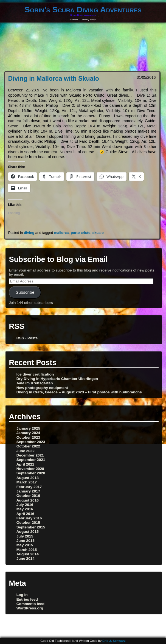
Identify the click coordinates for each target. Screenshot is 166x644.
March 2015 (27, 550)
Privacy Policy (89, 20)
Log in (22, 595)
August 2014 (28, 554)
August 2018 (28, 478)
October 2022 (28, 446)
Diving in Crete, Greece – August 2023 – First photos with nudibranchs (79, 392)
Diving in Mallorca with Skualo (53, 79)
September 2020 (31, 473)
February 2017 (29, 487)
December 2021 (30, 455)
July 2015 (25, 536)
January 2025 (28, 428)
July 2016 (25, 505)
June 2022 (26, 451)
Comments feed (30, 604)
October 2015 (28, 523)
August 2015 (28, 532)
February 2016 (29, 518)
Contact (74, 20)
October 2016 (28, 496)
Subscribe (25, 292)
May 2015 (25, 545)
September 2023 (31, 442)
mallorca (61, 233)
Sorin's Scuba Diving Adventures (83, 9)
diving (29, 233)
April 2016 (25, 514)
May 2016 (25, 509)
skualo (98, 233)
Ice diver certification (35, 374)
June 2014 (26, 558)
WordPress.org (30, 608)
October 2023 (28, 437)
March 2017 (27, 482)
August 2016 (28, 500)
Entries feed (27, 599)
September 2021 (31, 460)
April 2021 (25, 464)
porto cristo (81, 233)
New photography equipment (42, 388)
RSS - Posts (27, 338)
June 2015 (26, 541)
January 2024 (28, 433)
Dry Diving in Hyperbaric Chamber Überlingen (57, 379)
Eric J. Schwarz (114, 641)
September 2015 (31, 527)
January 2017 (28, 491)
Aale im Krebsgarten (35, 383)
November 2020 (30, 469)
